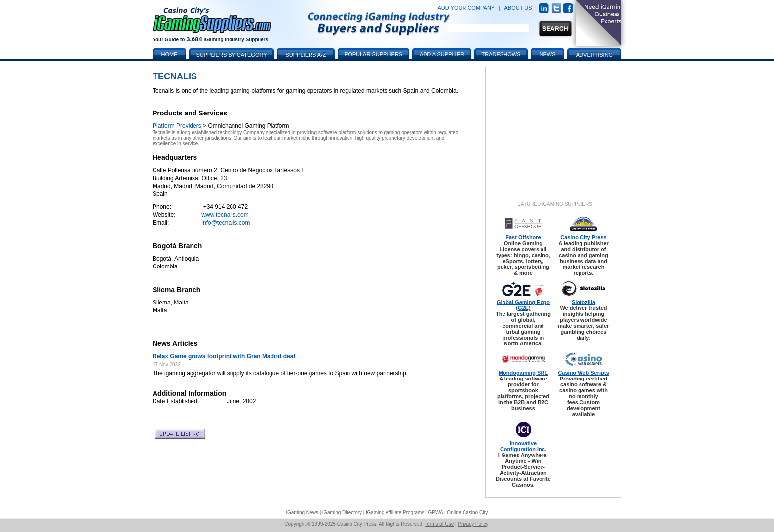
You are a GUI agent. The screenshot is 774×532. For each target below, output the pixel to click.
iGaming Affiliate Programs (395, 513)
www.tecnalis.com (225, 215)
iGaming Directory (342, 513)
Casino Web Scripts (583, 373)
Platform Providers (177, 126)
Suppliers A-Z (306, 55)
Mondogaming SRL (523, 373)
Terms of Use (439, 524)
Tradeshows (501, 54)
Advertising (594, 55)
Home (170, 54)
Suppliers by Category (231, 55)
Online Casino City (467, 513)
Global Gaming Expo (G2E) (523, 305)
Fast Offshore (523, 237)
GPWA (436, 513)
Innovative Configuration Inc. (523, 446)
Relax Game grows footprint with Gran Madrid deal (224, 356)
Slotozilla (583, 302)
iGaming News (302, 513)
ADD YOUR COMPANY (466, 8)
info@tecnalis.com (226, 223)
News (548, 54)
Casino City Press (583, 237)
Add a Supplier (442, 54)
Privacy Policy (473, 524)
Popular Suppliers (373, 54)
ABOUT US (518, 8)
